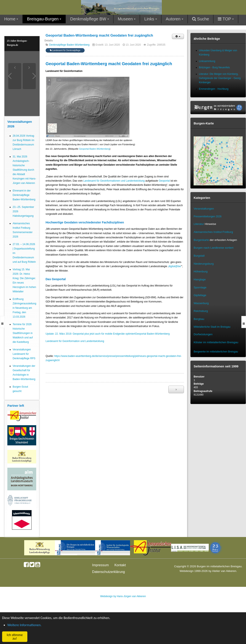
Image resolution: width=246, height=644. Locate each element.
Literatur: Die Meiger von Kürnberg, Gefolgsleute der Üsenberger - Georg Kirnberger (220, 78)
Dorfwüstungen (203, 334)
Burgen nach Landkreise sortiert (213, 248)
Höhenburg (201, 271)
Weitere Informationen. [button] (24, 625)
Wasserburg (201, 303)
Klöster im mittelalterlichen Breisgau (216, 342)
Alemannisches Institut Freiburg (213, 232)
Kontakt (120, 565)
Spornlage (200, 287)
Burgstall (199, 256)
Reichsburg (201, 311)
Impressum (100, 565)
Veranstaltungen (204, 209)
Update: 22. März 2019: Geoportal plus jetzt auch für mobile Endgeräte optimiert (90, 334)
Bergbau (199, 319)
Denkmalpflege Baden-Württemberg (69, 45)
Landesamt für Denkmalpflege (65, 50)
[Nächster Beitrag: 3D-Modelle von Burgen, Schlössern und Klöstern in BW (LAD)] (176, 389)
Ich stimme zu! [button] (15, 637)
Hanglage (200, 279)
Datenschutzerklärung (109, 572)
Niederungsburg (204, 264)
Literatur (199, 224)
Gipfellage (200, 295)
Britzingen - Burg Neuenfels (214, 67)
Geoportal (164, 181)
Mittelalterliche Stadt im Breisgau (212, 327)
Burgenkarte (201, 240)
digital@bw (175, 266)
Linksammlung (207, 61)
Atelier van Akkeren (224, 571)
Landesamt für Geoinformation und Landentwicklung (75, 341)
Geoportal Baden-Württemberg (94, 149)
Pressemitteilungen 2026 (207, 216)
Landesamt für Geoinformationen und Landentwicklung (114, 181)
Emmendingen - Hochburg (214, 89)
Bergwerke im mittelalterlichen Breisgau (216, 352)
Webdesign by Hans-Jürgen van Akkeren (123, 596)
